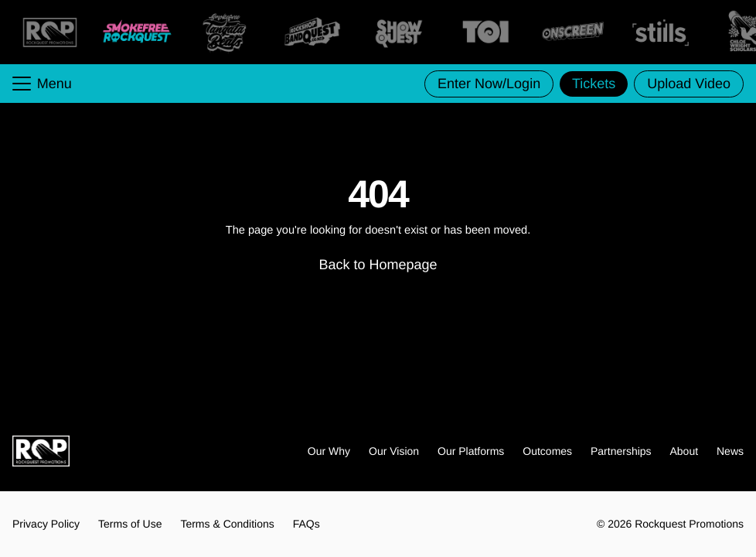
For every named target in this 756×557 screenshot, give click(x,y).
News (730, 451)
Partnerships (621, 451)
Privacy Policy (46, 524)
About (684, 451)
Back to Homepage (378, 265)
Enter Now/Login (489, 84)
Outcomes (547, 451)
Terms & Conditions (227, 524)
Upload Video (689, 84)
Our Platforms (471, 451)
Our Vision (394, 451)
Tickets (594, 84)
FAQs (306, 524)
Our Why (329, 451)
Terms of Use (130, 524)
